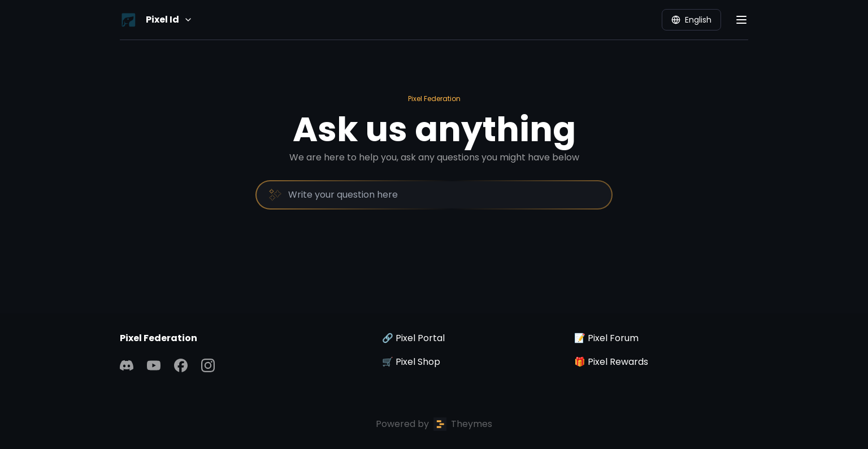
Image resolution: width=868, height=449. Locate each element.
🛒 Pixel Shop (411, 362)
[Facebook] (181, 365)
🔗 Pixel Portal (413, 338)
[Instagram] (208, 365)
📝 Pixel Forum (606, 338)
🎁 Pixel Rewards (611, 362)
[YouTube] (154, 365)
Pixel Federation (434, 99)
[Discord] (127, 365)
